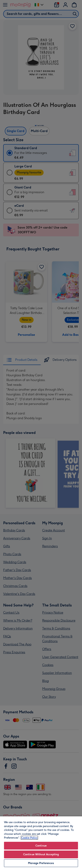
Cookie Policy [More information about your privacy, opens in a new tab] (29, 838)
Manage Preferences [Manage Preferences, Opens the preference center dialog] (41, 863)
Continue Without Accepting (41, 854)
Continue (41, 846)
